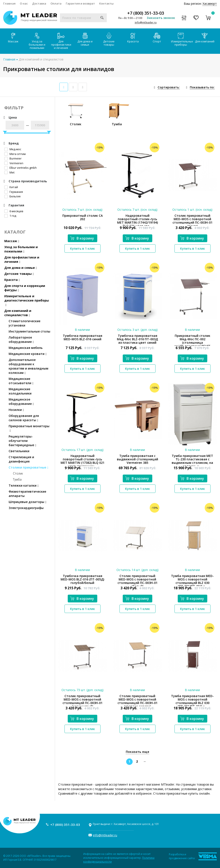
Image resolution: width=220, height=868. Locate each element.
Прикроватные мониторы (29, 428)
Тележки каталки (24, 485)
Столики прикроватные (28, 467)
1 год (10, 216)
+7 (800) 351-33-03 (146, 13)
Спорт (157, 38)
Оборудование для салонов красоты (24, 418)
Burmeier (13, 158)
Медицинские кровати (28, 354)
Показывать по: (202, 87)
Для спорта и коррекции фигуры (25, 288)
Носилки (16, 410)
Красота (133, 38)
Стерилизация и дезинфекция (21, 459)
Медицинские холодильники (20, 391)
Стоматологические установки (24, 323)
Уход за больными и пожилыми (37, 41)
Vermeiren (14, 163)
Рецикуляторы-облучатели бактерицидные (22, 441)
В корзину (82, 238)
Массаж (13, 38)
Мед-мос (13, 149)
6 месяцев (14, 211)
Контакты (106, 3)
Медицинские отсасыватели (21, 381)
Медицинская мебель (26, 348)
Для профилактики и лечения (61, 41)
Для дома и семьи (85, 40)
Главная (9, 3)
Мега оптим (15, 154)
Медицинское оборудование (21, 402)
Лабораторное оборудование (21, 340)
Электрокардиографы (26, 508)
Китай (11, 187)
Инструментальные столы (29, 331)
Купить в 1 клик (82, 248)
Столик (18, 473)
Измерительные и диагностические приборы (27, 300)
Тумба (17, 479)
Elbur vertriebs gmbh (20, 168)
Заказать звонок (161, 18)
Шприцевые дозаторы (27, 502)
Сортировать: (169, 87)
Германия (14, 192)
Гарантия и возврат (80, 3)
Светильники (19, 451)
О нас (24, 3)
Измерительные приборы (182, 40)
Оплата (56, 3)
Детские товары (109, 40)
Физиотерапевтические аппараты (27, 494)
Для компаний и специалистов (41, 59)
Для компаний (205, 38)
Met (9, 172)
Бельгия (12, 196)
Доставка (39, 3)
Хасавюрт (210, 4)
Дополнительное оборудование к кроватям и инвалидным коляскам (28, 366)
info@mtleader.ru (146, 22)
